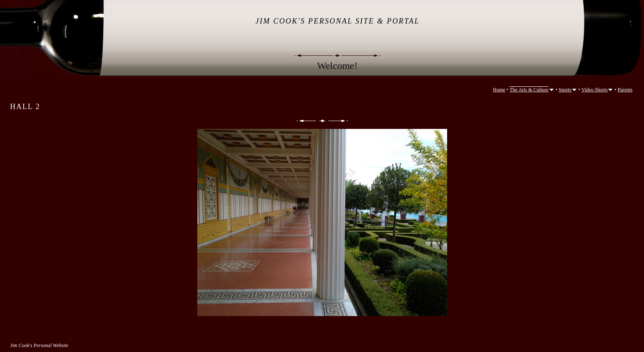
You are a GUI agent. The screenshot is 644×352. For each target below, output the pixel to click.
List (322, 121)
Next (339, 121)
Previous (306, 121)
